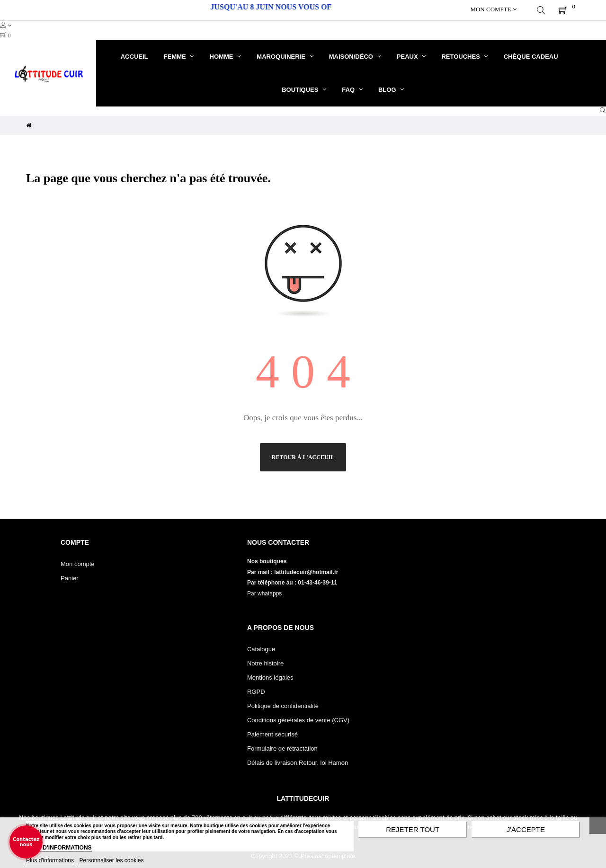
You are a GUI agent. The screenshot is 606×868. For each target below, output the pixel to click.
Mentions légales (270, 676)
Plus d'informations (50, 860)
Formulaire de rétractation (282, 747)
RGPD (256, 690)
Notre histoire (265, 661)
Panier (70, 576)
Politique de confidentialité (283, 704)
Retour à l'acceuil (303, 455)
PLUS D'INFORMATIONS (59, 848)
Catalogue (261, 647)
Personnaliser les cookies (111, 860)
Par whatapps (264, 592)
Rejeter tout (413, 829)
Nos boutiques (268, 559)
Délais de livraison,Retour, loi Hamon (298, 761)
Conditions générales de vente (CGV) (298, 718)
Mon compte (78, 562)
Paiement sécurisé (272, 732)
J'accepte (526, 829)
